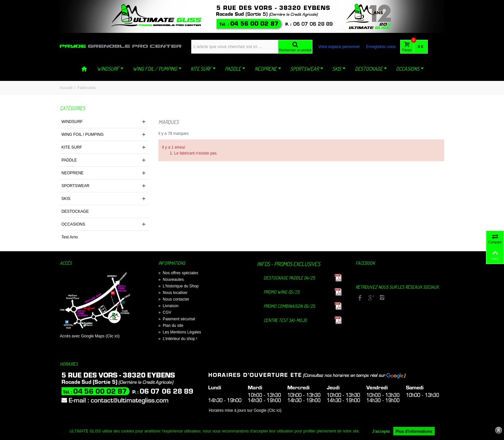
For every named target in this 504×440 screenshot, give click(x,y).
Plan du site (171, 326)
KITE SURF (203, 69)
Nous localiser (173, 293)
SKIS (339, 69)
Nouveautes (171, 280)
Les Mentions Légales (180, 332)
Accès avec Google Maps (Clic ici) (90, 336)
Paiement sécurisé (177, 319)
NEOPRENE (268, 69)
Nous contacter (174, 299)
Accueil (66, 88)
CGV (165, 312)
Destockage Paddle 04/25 (289, 278)
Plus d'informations (414, 431)
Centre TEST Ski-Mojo (285, 320)
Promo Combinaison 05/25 (289, 306)
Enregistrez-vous (381, 47)
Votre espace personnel (339, 47)
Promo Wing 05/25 (282, 292)
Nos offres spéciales (178, 273)
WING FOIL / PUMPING (157, 69)
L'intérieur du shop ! (178, 339)
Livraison (168, 306)
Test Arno (70, 237)
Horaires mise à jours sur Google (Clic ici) (245, 410)
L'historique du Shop (178, 286)
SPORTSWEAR (307, 69)
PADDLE (235, 69)
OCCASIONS (410, 69)
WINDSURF (110, 69)
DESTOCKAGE (371, 69)
